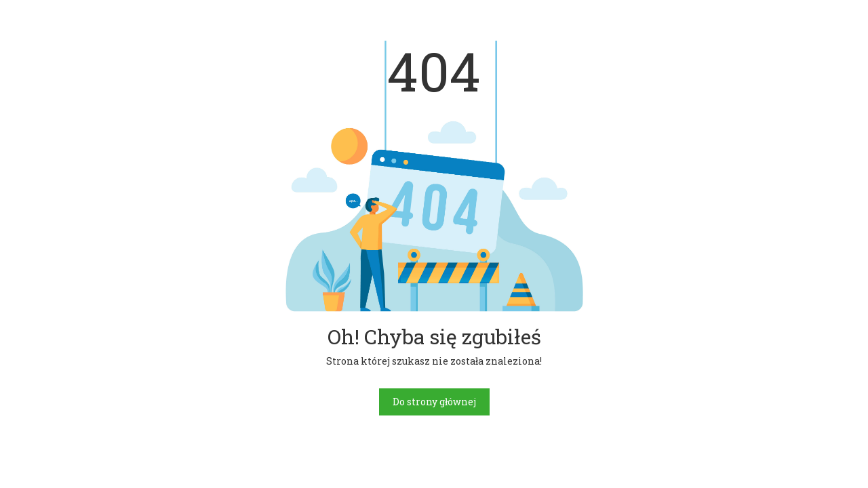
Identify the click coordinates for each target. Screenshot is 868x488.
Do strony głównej (434, 402)
